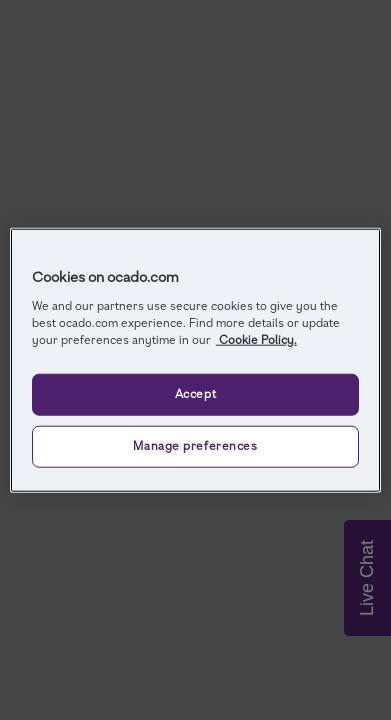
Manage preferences (195, 445)
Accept (195, 393)
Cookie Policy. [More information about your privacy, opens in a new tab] (256, 339)
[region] (195, 360)
